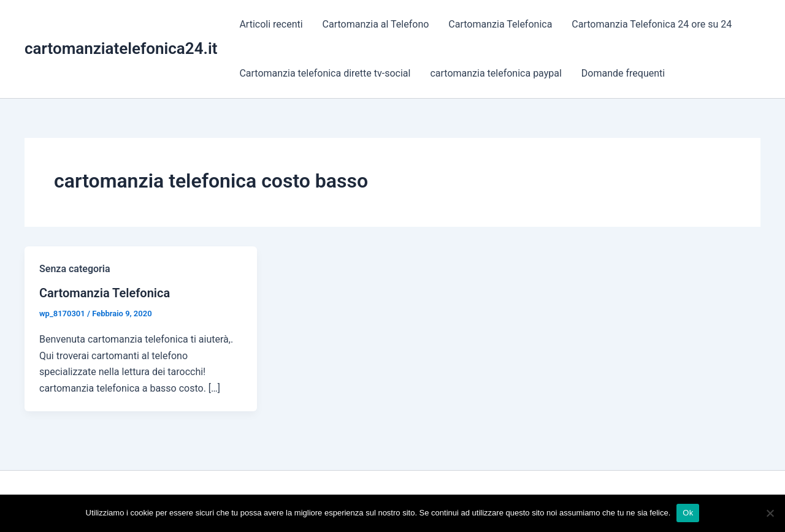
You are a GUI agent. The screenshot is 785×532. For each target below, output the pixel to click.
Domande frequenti (623, 73)
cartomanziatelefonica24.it (121, 48)
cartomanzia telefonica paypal (496, 73)
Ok (688, 513)
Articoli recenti (271, 24)
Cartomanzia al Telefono (376, 24)
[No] (770, 513)
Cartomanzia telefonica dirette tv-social (325, 73)
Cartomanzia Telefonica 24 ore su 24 (652, 24)
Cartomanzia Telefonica (500, 24)
